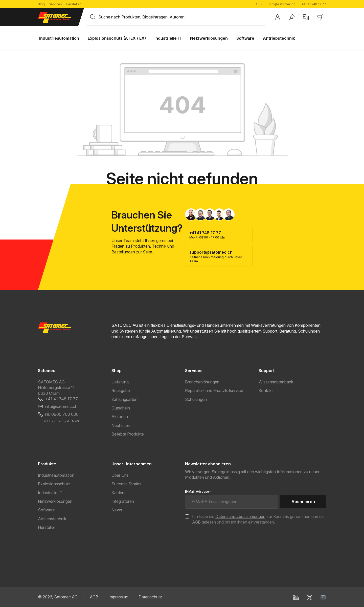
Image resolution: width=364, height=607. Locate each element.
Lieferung (120, 382)
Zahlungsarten (124, 399)
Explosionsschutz (54, 484)
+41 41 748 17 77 (314, 4)
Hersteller (73, 4)
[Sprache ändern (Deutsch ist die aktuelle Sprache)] (259, 4)
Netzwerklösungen (55, 501)
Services (55, 4)
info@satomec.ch (282, 4)
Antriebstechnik (52, 519)
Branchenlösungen (202, 382)
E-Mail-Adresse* (198, 492)
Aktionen (120, 417)
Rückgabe (121, 391)
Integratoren (123, 501)
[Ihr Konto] (278, 17)
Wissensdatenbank (276, 382)
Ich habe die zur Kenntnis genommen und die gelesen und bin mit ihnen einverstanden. (258, 519)
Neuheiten (121, 425)
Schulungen (196, 399)
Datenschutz (150, 597)
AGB (196, 522)
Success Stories (126, 484)
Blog (41, 4)
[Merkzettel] (292, 17)
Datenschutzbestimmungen (240, 516)
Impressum (118, 597)
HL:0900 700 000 (62, 414)
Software (46, 510)
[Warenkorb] (320, 17)
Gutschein (121, 408)
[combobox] (182, 17)
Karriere (119, 493)
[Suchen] (93, 17)
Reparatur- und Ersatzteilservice (214, 391)
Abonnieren (303, 502)
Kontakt (266, 391)
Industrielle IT (50, 493)
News (117, 510)
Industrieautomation (56, 475)
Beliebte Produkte (128, 434)
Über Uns (120, 475)
